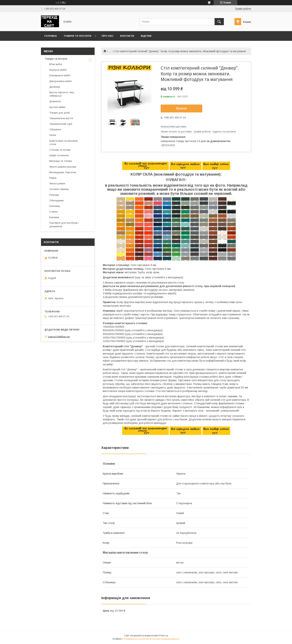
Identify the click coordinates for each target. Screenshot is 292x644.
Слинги (53, 212)
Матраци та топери (61, 161)
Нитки (53, 135)
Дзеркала (55, 101)
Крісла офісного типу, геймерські (62, 94)
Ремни (53, 178)
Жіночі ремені (57, 184)
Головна (51, 36)
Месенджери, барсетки (63, 172)
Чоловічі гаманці (59, 189)
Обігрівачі (55, 129)
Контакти (127, 36)
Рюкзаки (54, 195)
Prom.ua (164, 636)
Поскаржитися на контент (136, 639)
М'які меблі (56, 64)
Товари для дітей (59, 113)
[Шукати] (219, 22)
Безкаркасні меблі (60, 75)
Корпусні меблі (58, 70)
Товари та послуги (77, 36)
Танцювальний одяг (61, 124)
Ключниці (55, 206)
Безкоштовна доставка (173, 126)
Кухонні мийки (57, 107)
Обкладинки (57, 200)
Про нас (108, 36)
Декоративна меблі (61, 81)
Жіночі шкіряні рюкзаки (63, 167)
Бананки (54, 217)
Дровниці (55, 87)
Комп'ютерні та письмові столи (64, 143)
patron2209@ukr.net (59, 337)
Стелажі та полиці (60, 150)
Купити (182, 108)
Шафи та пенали (59, 155)
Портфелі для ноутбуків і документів (64, 225)
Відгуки (146, 36)
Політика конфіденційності (165, 639)
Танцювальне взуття (61, 118)
